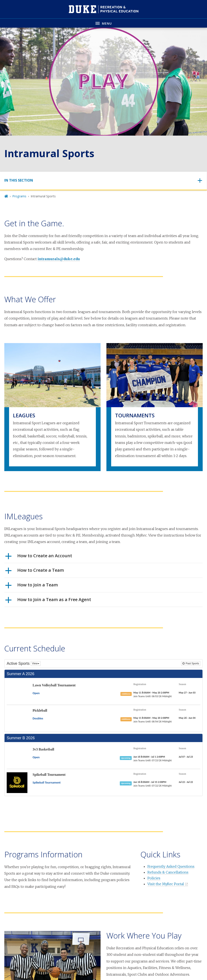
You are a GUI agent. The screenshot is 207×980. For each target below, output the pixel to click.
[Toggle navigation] (103, 180)
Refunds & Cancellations (168, 872)
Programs (19, 196)
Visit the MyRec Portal (166, 884)
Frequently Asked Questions (171, 866)
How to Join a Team (32, 586)
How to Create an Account (39, 557)
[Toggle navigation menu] (103, 23)
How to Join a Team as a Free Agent (48, 601)
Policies (154, 878)
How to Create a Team (35, 572)
